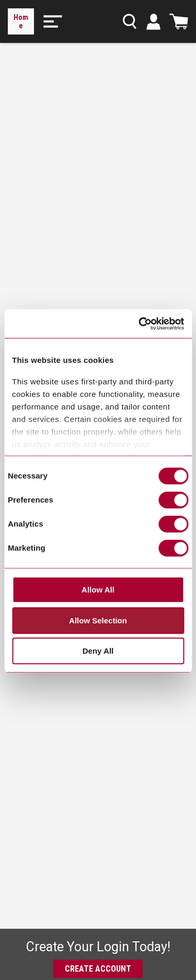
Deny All (98, 651)
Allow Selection (98, 620)
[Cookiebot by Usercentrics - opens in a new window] (140, 324)
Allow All (98, 590)
